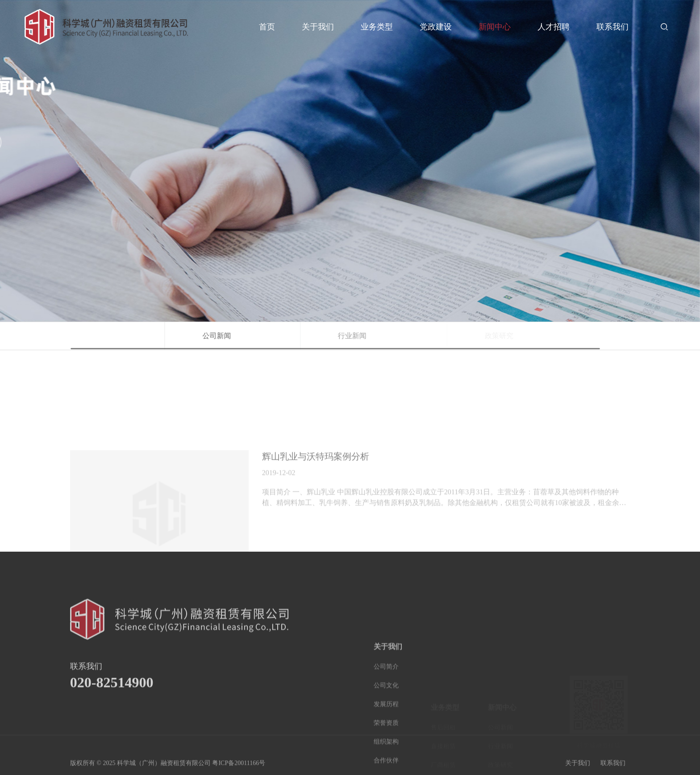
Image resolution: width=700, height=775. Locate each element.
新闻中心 (495, 27)
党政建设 (436, 27)
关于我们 (318, 27)
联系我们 (612, 27)
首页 (267, 27)
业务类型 (377, 27)
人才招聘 (554, 27)
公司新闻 (259, 336)
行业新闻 (400, 336)
